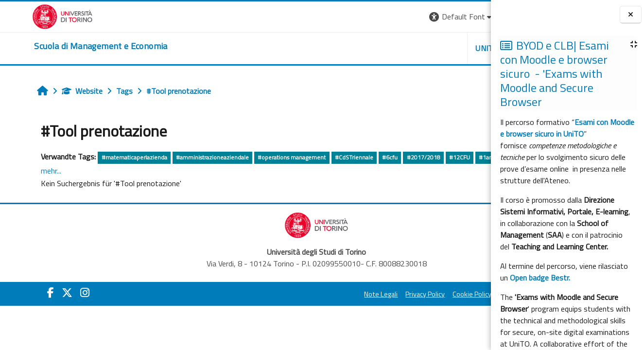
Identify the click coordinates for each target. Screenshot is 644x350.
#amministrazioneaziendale (185, 157)
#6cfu (363, 157)
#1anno (462, 157)
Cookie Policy (362, 295)
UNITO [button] (377, 48)
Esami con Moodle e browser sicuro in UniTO (567, 128)
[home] (69, 46)
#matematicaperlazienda (107, 157)
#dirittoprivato (87, 171)
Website (55, 91)
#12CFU (432, 157)
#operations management (264, 157)
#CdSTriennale (326, 157)
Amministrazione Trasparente (435, 295)
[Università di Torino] (30, 16)
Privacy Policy (315, 295)
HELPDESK (432, 48)
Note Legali (271, 295)
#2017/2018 (396, 157)
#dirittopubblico (38, 171)
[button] (351, 17)
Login (474, 17)
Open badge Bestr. (540, 278)
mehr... (122, 171)
